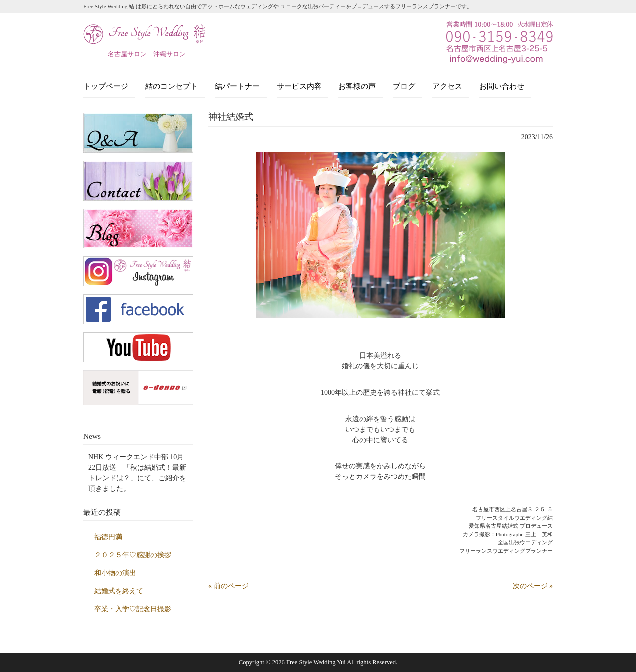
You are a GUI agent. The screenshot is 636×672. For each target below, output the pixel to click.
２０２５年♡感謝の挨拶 (133, 555)
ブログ (404, 86)
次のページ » (533, 586)
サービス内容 (299, 86)
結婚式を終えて (119, 591)
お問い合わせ (502, 86)
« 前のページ (228, 586)
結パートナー (237, 86)
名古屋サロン (127, 54)
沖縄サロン (169, 54)
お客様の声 (357, 86)
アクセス (447, 86)
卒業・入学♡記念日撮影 (133, 609)
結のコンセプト (171, 86)
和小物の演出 (115, 573)
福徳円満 (108, 537)
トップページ (106, 86)
